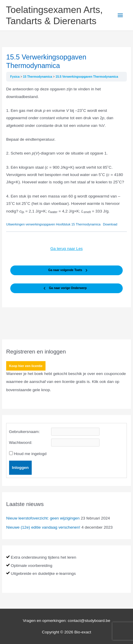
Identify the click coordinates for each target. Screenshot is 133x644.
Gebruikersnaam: (25, 432)
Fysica (15, 77)
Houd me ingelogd (30, 454)
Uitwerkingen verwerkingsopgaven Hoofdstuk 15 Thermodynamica (53, 224)
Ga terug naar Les (66, 249)
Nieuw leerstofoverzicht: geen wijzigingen (43, 518)
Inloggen (20, 468)
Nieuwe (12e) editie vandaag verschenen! (43, 527)
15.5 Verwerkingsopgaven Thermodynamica (87, 77)
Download (110, 224)
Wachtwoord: (21, 443)
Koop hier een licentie (26, 366)
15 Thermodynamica (38, 77)
